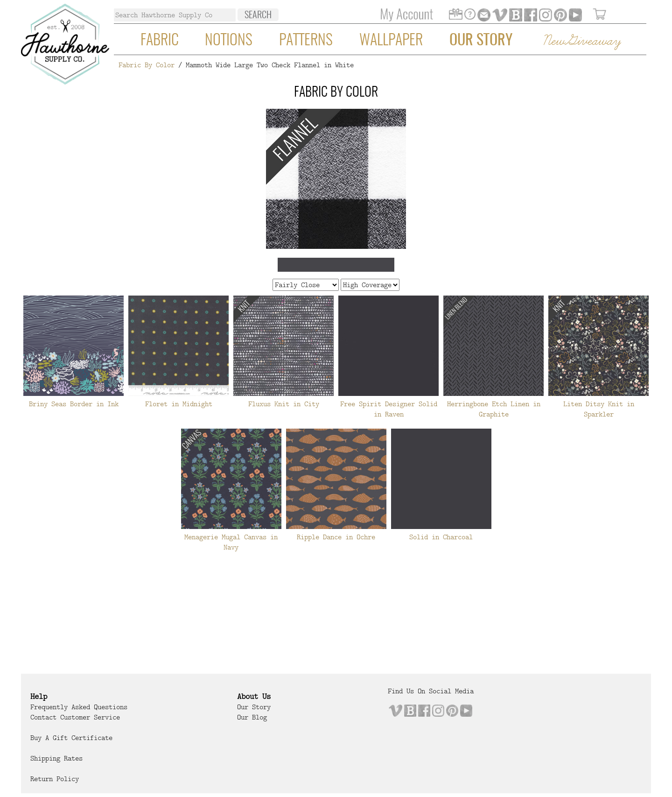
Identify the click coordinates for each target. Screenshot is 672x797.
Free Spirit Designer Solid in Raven (389, 409)
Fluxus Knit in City (284, 404)
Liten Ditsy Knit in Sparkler (599, 409)
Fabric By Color (147, 65)
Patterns (306, 41)
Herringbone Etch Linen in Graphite (494, 409)
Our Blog (252, 717)
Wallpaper (391, 41)
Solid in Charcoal (441, 537)
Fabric (160, 41)
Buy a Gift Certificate (71, 738)
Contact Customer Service (75, 717)
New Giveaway (581, 41)
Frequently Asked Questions (79, 707)
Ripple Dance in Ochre (336, 537)
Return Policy (55, 779)
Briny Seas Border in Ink (74, 404)
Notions (229, 41)
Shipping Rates (56, 758)
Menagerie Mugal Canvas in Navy (231, 542)
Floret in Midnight (179, 404)
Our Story (481, 41)
